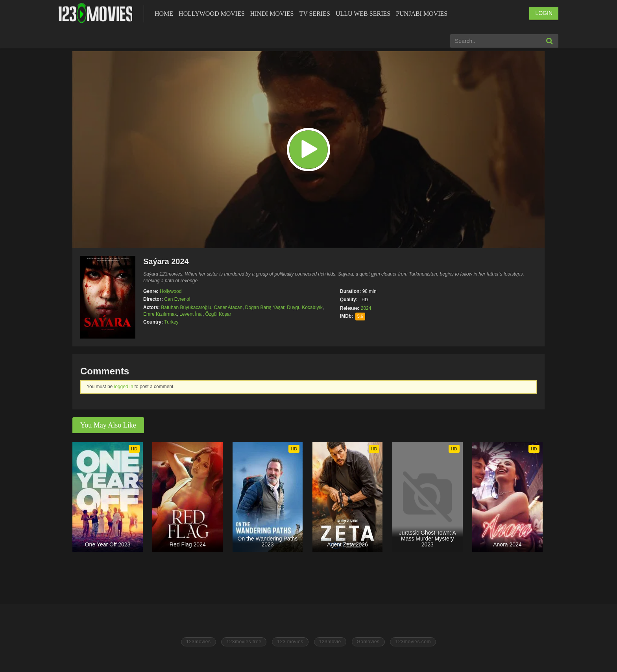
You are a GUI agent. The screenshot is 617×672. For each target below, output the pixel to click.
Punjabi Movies (422, 14)
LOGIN (544, 13)
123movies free (244, 642)
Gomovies (368, 642)
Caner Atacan (228, 307)
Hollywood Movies (212, 14)
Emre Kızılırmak (160, 314)
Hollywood (171, 291)
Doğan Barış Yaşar (265, 307)
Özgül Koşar (218, 314)
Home (164, 14)
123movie (330, 642)
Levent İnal (191, 314)
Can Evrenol (177, 299)
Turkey (171, 322)
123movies (199, 642)
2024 (366, 308)
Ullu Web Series (363, 14)
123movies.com (413, 642)
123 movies (290, 642)
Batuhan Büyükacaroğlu (186, 307)
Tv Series (314, 14)
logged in (124, 387)
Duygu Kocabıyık (305, 307)
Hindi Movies (272, 14)
